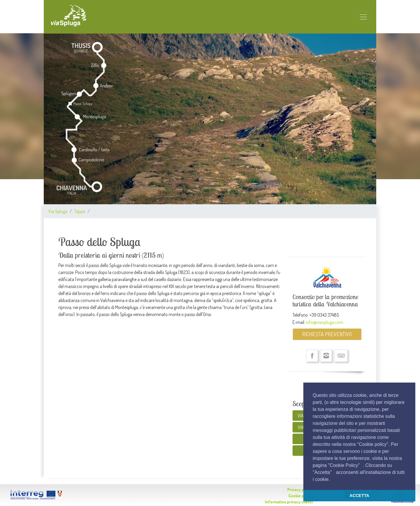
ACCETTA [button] (359, 495)
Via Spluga (58, 211)
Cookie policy (301, 496)
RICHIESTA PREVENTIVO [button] (327, 334)
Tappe (80, 211)
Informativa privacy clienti (289, 502)
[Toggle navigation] (363, 17)
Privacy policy (300, 490)
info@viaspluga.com (325, 322)
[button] (332, 480)
